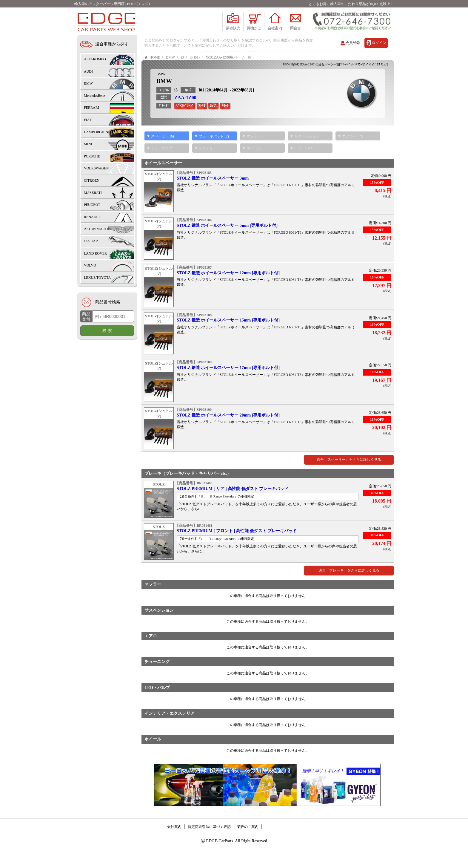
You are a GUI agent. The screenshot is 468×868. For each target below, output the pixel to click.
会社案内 (174, 845)
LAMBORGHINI (97, 132)
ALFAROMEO (95, 59)
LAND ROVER (95, 253)
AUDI (88, 71)
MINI (88, 144)
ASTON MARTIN (97, 229)
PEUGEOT (92, 205)
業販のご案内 (248, 845)
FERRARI (91, 108)
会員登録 (353, 43)
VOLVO (90, 265)
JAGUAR (91, 241)
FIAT (88, 120)
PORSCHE (92, 156)
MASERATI (93, 193)
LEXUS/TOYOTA (97, 278)
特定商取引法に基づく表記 (209, 845)
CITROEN (92, 180)
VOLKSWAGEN (96, 168)
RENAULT (92, 217)
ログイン (379, 43)
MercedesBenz (94, 96)
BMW (161, 92)
